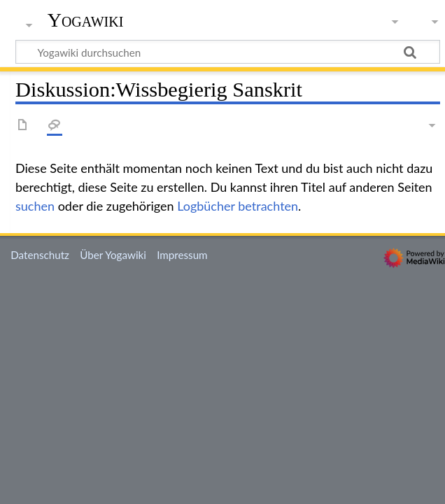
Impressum (182, 255)
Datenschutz (40, 255)
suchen (35, 206)
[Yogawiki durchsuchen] (228, 52)
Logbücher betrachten (238, 206)
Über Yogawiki (113, 255)
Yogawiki (86, 20)
